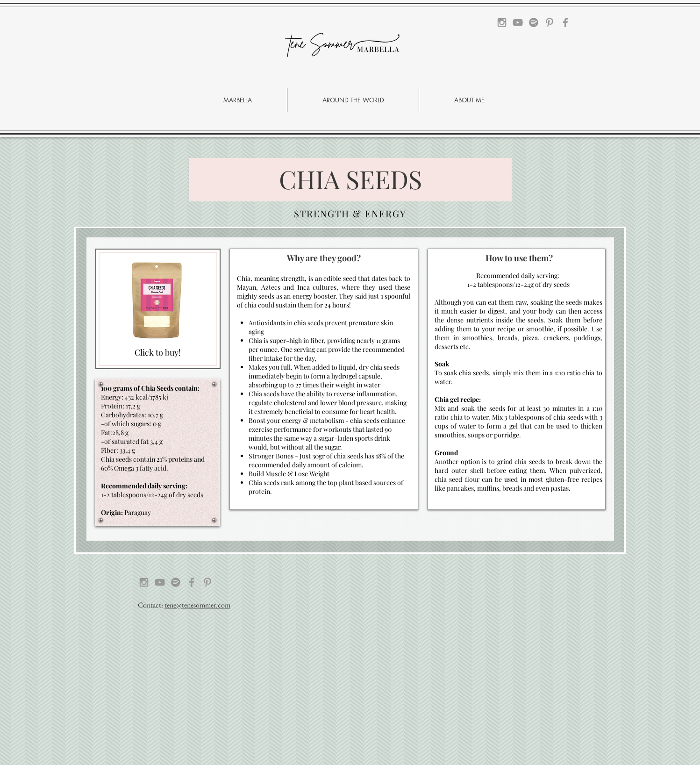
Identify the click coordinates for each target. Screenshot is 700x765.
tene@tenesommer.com (197, 605)
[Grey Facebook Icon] (565, 22)
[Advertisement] (280, 699)
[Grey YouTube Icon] (518, 22)
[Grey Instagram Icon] (502, 22)
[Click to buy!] (158, 353)
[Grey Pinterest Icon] (550, 22)
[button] (353, 100)
